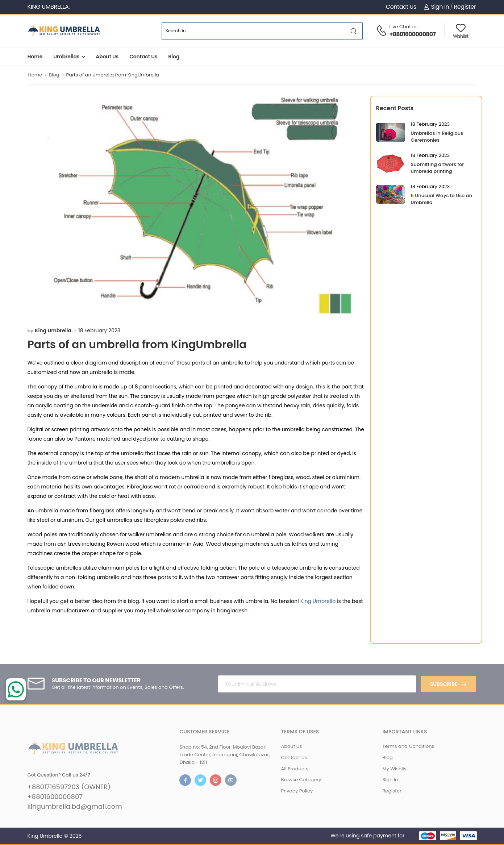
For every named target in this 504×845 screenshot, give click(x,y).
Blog (174, 57)
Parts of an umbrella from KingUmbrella (113, 75)
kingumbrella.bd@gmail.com (75, 807)
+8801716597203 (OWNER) (69, 787)
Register (465, 7)
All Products (295, 769)
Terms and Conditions (408, 746)
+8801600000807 (412, 34)
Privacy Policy (297, 791)
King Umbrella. (54, 330)
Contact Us (401, 7)
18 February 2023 (99, 330)
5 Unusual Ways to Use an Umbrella (441, 199)
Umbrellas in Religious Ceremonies (437, 137)
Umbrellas (66, 57)
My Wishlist (395, 769)
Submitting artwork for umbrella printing (438, 168)
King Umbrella (318, 601)
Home (35, 57)
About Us (107, 57)
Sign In (436, 7)
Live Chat (400, 27)
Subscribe (444, 684)
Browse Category (301, 780)
